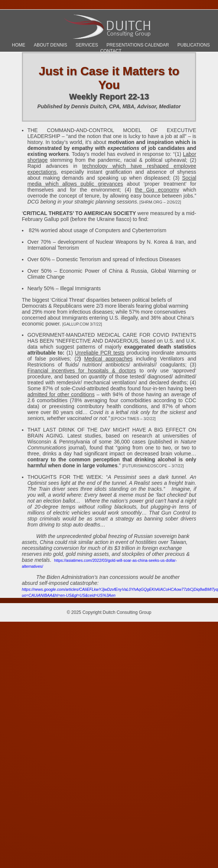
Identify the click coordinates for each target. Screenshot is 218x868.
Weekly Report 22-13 (109, 97)
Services (87, 45)
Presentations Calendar (138, 45)
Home (19, 45)
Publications (194, 45)
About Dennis (51, 45)
